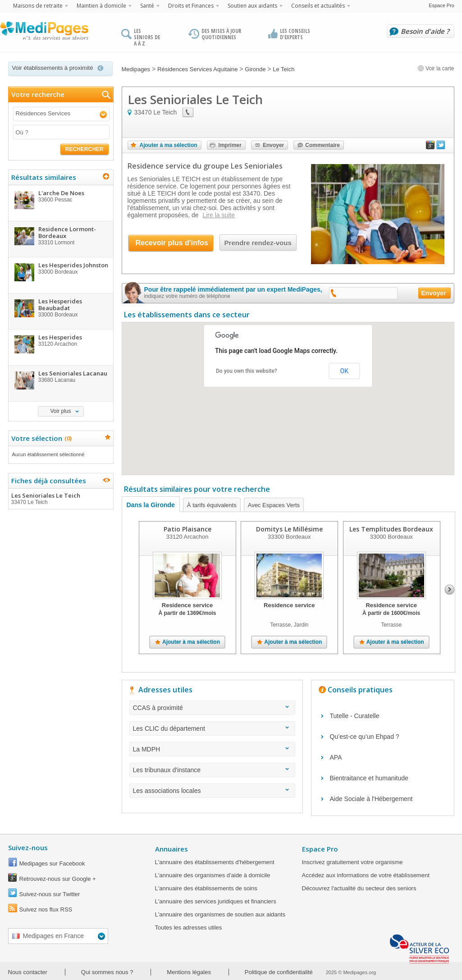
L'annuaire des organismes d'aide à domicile (213, 875)
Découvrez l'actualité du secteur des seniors (359, 888)
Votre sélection (40, 438)
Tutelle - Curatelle (355, 716)
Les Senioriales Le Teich (60, 499)
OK (344, 371)
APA (336, 757)
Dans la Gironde (151, 505)
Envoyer (273, 145)
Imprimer (230, 145)
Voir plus (60, 411)
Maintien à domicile (101, 6)
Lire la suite (219, 215)
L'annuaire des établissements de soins (206, 888)
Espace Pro (441, 5)
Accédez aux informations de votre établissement (366, 875)
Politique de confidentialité (279, 972)
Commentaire (322, 145)
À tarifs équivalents (212, 505)
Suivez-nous (28, 847)
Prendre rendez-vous (258, 243)
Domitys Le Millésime (289, 529)
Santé (147, 6)
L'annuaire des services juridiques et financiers (216, 901)
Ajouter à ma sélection (169, 145)
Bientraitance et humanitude (369, 778)
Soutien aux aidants (252, 6)
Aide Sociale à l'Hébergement (371, 799)
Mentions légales (189, 972)
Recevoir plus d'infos (172, 243)
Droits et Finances (191, 6)
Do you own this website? (247, 371)
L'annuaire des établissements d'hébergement (215, 862)
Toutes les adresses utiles (189, 927)
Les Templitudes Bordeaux (391, 529)
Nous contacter (28, 972)
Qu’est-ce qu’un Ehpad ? (365, 737)
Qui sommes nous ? (107, 972)
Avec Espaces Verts (274, 505)
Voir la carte (436, 69)
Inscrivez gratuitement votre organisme (352, 862)
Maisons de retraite (38, 6)
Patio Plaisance (187, 529)
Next (450, 590)
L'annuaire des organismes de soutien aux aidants (220, 914)
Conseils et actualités (318, 6)
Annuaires (172, 849)
